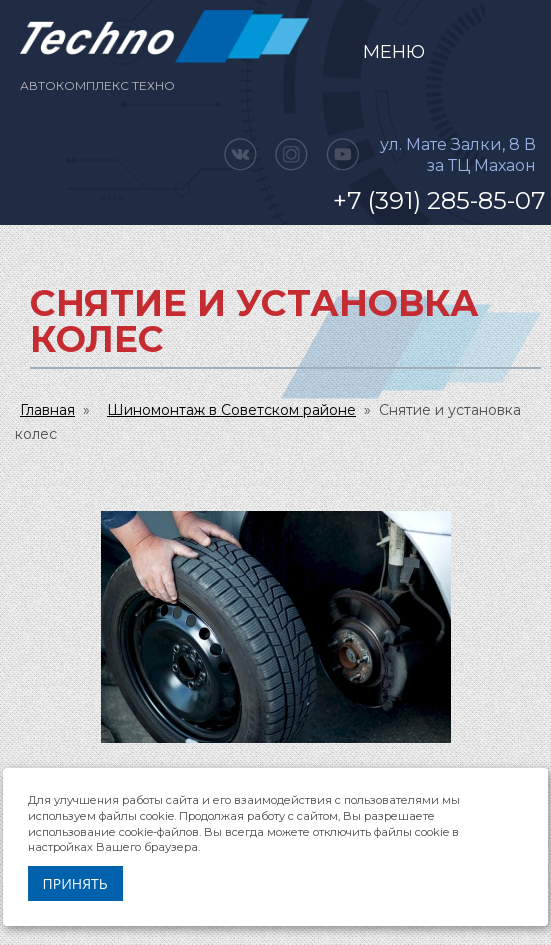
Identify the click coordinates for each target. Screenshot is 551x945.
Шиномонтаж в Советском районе (231, 410)
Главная (47, 410)
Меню (394, 52)
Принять (75, 883)
